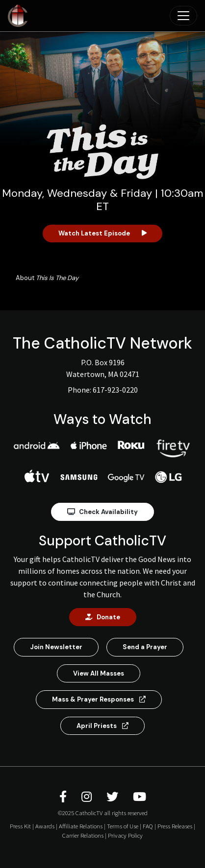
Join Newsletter (56, 647)
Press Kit (20, 826)
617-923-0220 (115, 390)
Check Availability (102, 512)
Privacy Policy (125, 835)
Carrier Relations (83, 835)
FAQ (148, 826)
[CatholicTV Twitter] (114, 797)
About (47, 278)
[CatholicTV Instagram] (88, 797)
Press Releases (175, 826)
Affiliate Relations (81, 826)
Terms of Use (123, 826)
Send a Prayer (145, 647)
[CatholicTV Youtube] (140, 797)
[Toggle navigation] (183, 16)
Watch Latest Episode (102, 233)
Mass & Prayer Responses (99, 699)
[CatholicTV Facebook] (64, 797)
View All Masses (99, 673)
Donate (103, 617)
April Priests (102, 726)
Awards (45, 826)
